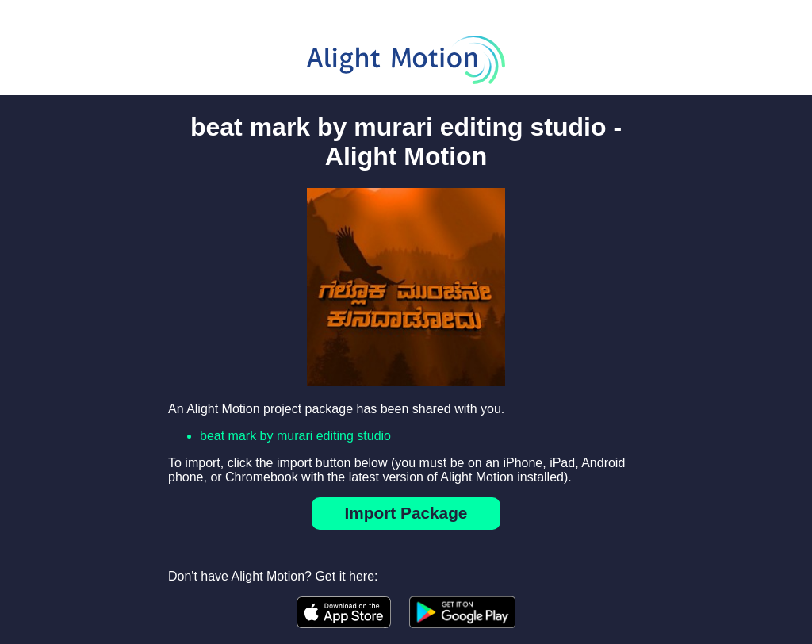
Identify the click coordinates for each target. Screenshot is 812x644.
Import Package (406, 513)
